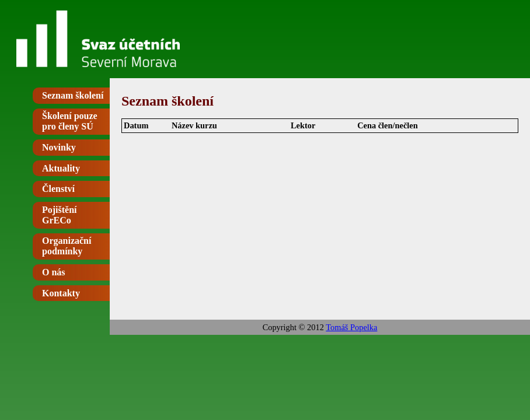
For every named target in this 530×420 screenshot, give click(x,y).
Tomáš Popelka (351, 327)
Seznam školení (73, 95)
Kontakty (61, 293)
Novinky (59, 147)
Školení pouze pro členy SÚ (70, 121)
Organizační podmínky (67, 246)
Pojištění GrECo (60, 215)
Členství (58, 189)
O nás (54, 272)
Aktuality (61, 168)
